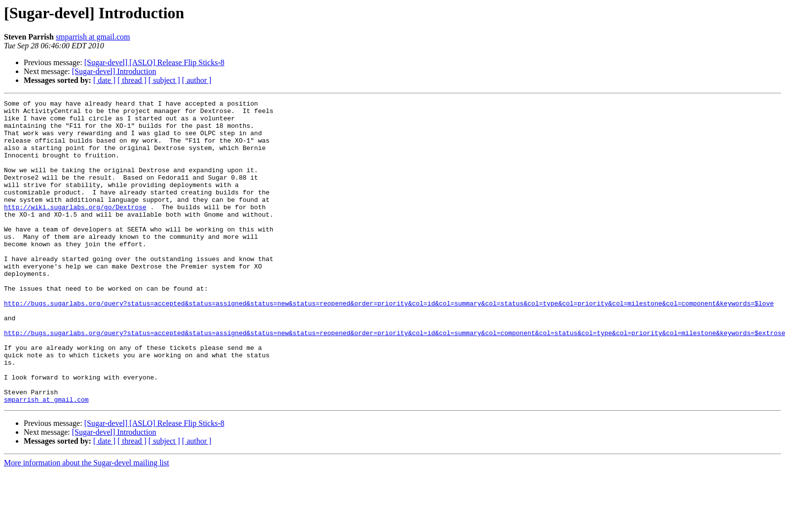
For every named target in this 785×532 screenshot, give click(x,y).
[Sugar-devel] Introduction (114, 71)
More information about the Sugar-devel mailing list (87, 523)
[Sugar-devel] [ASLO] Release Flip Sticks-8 (154, 62)
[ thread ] (132, 80)
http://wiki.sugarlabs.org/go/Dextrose (75, 229)
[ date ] (104, 80)
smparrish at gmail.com (93, 37)
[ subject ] (164, 80)
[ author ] (197, 80)
